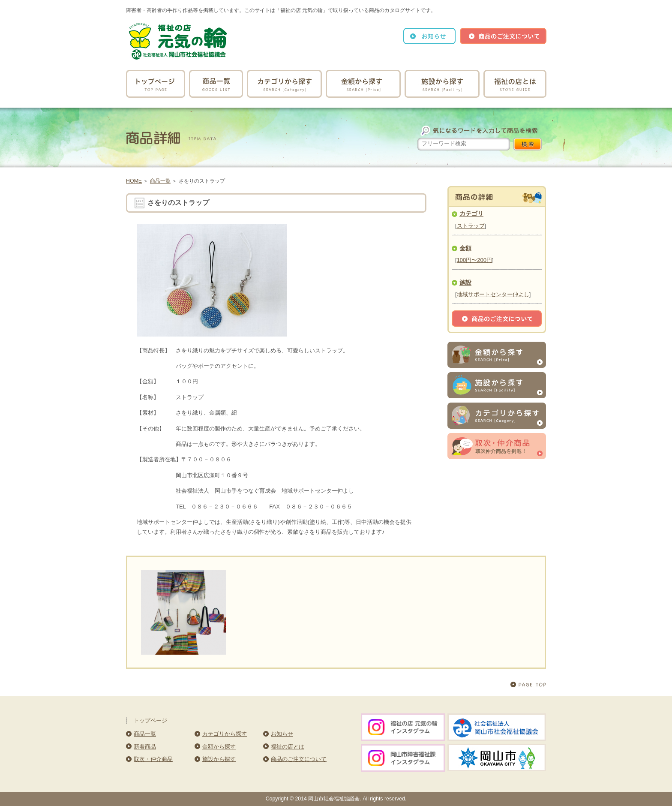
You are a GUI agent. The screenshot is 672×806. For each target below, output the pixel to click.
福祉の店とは (288, 747)
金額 (465, 248)
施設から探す (219, 759)
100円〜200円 (474, 260)
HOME (134, 181)
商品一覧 (160, 181)
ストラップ (471, 226)
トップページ (150, 720)
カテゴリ (471, 214)
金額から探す (219, 747)
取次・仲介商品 (153, 759)
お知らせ (282, 734)
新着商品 (145, 747)
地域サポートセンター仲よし (493, 294)
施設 (465, 283)
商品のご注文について (299, 759)
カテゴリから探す (225, 734)
